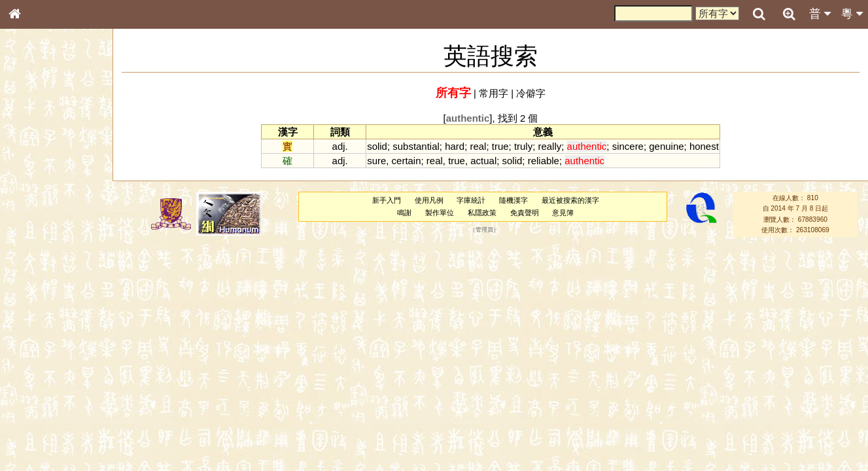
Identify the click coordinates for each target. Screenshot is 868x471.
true (500, 146)
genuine (666, 146)
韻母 (44, 344)
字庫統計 (471, 200)
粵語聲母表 (36, 268)
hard (455, 146)
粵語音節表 (36, 256)
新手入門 (387, 200)
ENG (58, 144)
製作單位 (440, 213)
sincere (628, 146)
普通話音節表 (40, 356)
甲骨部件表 (36, 198)
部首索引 (32, 175)
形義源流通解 (40, 222)
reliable (544, 161)
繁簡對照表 (36, 438)
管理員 (484, 230)
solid (377, 146)
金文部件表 (36, 211)
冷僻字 (531, 93)
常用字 (494, 93)
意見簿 (563, 213)
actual (483, 161)
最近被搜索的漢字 (570, 200)
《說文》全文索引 (48, 402)
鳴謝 (404, 213)
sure (376, 161)
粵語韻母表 (36, 281)
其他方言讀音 (40, 368)
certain (407, 161)
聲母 (26, 344)
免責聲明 (525, 213)
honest (704, 146)
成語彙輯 (32, 426)
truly (523, 146)
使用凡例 (429, 200)
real (478, 146)
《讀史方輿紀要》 (48, 414)
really (549, 146)
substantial (416, 146)
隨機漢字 (513, 200)
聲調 (62, 344)
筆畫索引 (32, 186)
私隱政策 (482, 213)
